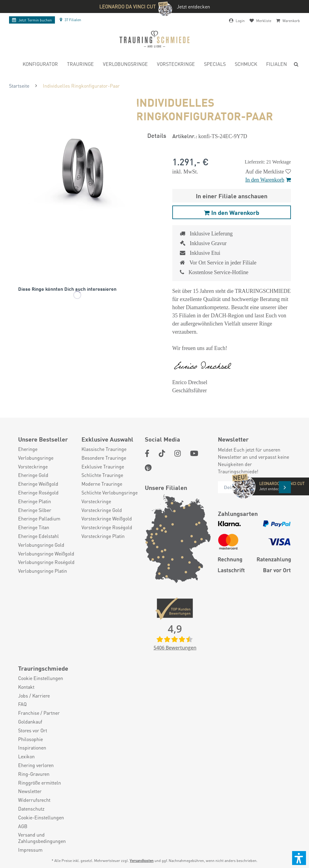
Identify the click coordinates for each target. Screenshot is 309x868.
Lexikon (26, 756)
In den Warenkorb (268, 180)
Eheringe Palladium (39, 519)
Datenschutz (31, 809)
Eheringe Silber (35, 510)
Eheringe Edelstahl (38, 536)
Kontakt (26, 687)
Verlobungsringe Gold (41, 545)
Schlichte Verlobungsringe (110, 493)
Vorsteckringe (33, 467)
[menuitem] (40, 65)
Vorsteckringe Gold (102, 510)
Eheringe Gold (33, 475)
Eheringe (28, 449)
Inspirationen (32, 748)
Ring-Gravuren (34, 774)
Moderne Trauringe (102, 484)
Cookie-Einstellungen (41, 818)
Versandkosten (142, 861)
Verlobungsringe (36, 458)
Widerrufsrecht (34, 800)
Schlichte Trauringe (102, 475)
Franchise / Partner (39, 713)
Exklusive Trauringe (103, 467)
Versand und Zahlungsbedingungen (42, 838)
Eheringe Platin (35, 501)
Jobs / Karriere (34, 696)
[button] (299, 858)
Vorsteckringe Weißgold (107, 519)
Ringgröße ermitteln (40, 783)
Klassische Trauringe (104, 449)
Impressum (30, 850)
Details (157, 135)
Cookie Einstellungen (41, 678)
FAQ (22, 704)
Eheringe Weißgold (38, 484)
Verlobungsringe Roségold (46, 562)
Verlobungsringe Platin (43, 571)
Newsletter (30, 791)
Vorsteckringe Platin (103, 536)
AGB (23, 826)
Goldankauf (30, 722)
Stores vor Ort (33, 730)
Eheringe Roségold (38, 493)
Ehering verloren (36, 765)
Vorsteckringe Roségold (107, 527)
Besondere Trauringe (104, 458)
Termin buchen (32, 20)
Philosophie (30, 739)
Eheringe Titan (34, 527)
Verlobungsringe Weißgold (46, 554)
